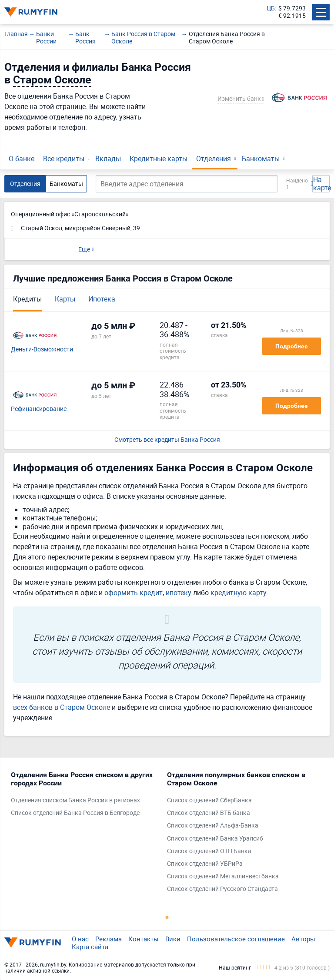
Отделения (214, 159)
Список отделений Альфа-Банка (213, 826)
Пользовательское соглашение (236, 939)
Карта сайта (90, 947)
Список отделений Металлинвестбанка (223, 876)
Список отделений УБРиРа (205, 864)
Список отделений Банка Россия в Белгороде (75, 813)
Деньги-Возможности (42, 349)
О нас (80, 939)
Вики (173, 939)
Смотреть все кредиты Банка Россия (167, 440)
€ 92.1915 (292, 16)
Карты (65, 299)
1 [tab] (167, 917)
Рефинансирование (39, 409)
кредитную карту (239, 593)
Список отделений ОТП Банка (209, 851)
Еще (84, 249)
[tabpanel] (85, 796)
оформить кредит (134, 593)
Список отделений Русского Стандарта (222, 889)
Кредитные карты (159, 159)
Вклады (108, 159)
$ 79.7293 (292, 8)
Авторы (303, 939)
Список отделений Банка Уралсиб (215, 839)
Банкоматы (261, 159)
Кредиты (27, 299)
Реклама (109, 939)
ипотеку (179, 593)
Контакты (144, 939)
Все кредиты (64, 159)
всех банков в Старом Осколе (62, 707)
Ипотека (102, 299)
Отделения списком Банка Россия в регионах (75, 800)
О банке (22, 159)
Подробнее (292, 346)
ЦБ (271, 8)
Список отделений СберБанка (209, 800)
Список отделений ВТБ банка (209, 813)
